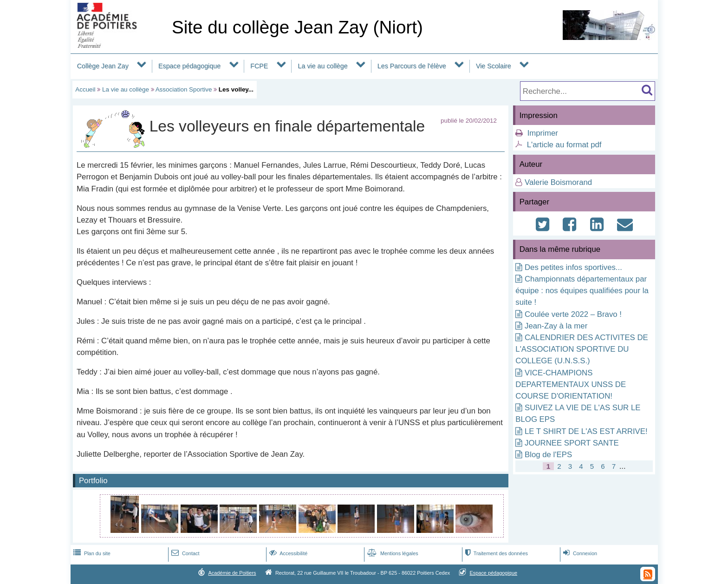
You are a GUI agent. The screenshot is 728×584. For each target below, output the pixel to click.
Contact (185, 553)
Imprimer (543, 133)
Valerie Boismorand (558, 182)
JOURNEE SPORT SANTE (572, 443)
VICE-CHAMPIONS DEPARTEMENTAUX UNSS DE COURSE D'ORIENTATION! (571, 384)
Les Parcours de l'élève (412, 66)
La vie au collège (323, 66)
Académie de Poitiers (232, 573)
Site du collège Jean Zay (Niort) (297, 27)
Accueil (85, 89)
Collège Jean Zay (103, 66)
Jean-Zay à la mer (556, 326)
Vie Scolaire (494, 66)
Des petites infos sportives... (573, 267)
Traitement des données (496, 553)
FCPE (259, 66)
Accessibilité (288, 553)
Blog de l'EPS (548, 455)
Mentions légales (392, 553)
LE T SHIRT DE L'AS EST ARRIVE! (586, 431)
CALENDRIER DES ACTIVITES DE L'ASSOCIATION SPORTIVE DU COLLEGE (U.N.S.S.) (582, 349)
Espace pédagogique (189, 66)
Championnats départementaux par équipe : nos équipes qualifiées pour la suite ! (582, 291)
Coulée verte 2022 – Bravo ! (573, 314)
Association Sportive (184, 89)
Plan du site (91, 553)
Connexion (579, 553)
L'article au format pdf (564, 145)
